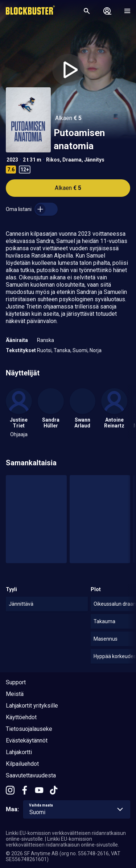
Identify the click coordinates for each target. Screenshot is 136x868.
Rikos (53, 160)
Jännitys (94, 160)
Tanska (62, 350)
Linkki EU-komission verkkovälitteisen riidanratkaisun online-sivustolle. (62, 842)
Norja (96, 350)
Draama (72, 160)
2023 (12, 160)
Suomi (80, 350)
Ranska (46, 340)
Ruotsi (44, 350)
